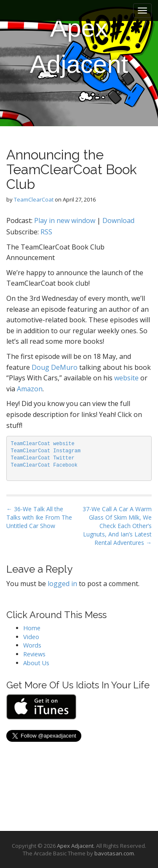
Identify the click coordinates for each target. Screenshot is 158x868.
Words (32, 645)
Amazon (30, 389)
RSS (46, 232)
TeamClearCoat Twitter (43, 458)
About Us (36, 663)
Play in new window (65, 220)
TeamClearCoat (34, 199)
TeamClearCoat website (43, 444)
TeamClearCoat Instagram (46, 451)
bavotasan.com (114, 853)
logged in (62, 584)
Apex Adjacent (79, 46)
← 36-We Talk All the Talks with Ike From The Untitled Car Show (39, 517)
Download (118, 220)
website (126, 378)
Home (32, 628)
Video (31, 637)
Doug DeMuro (55, 367)
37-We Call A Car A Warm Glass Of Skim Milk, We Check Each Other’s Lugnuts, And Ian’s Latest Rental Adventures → (117, 526)
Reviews (34, 654)
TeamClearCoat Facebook (44, 465)
